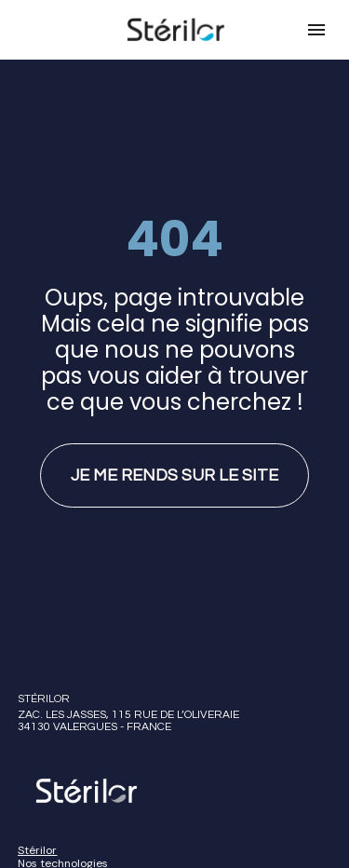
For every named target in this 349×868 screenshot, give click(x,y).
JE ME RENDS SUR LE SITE (174, 464)
